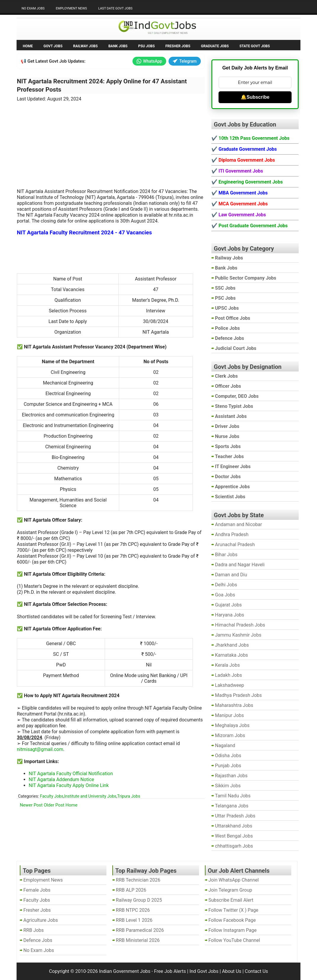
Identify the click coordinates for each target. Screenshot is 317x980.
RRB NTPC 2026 (133, 910)
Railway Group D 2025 (139, 900)
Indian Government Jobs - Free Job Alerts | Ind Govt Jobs (159, 971)
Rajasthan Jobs (231, 776)
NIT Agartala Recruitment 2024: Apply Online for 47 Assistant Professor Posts (102, 85)
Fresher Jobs (178, 46)
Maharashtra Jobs (234, 705)
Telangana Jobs (232, 806)
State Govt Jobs (255, 46)
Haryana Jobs (230, 615)
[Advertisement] (111, 142)
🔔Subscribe (255, 97)
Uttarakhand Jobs (234, 826)
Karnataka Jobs (232, 655)
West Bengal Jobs (234, 836)
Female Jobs (37, 890)
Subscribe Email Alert (231, 900)
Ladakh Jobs (228, 675)
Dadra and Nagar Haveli (240, 565)
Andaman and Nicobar (238, 524)
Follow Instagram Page (233, 930)
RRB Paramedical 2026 (140, 930)
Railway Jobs (85, 46)
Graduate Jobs (215, 46)
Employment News (71, 8)
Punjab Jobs (228, 766)
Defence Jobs (38, 940)
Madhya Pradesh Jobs (238, 695)
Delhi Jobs (226, 585)
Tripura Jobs (129, 796)
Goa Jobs (225, 595)
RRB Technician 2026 (138, 880)
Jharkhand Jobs (232, 645)
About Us (232, 971)
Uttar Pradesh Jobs (235, 816)
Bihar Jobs (226, 555)
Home (28, 46)
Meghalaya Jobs (232, 725)
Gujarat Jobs (228, 605)
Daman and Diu (231, 575)
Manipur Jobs (229, 715)
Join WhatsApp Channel (234, 880)
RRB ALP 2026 (131, 890)
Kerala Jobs (227, 665)
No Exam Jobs (33, 8)
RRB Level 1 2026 (134, 920)
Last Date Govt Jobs (115, 8)
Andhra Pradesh (232, 534)
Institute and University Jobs (90, 796)
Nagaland (225, 745)
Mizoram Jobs (230, 735)
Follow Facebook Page (232, 920)
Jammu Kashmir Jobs (238, 635)
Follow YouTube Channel (234, 940)
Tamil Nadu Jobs (233, 796)
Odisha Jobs (228, 756)
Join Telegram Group (230, 890)
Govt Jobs (53, 46)
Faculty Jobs (52, 796)
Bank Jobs (118, 46)
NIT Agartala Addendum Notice (61, 779)
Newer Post (31, 805)
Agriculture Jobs (41, 920)
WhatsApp (149, 61)
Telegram (185, 61)
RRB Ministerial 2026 (138, 940)
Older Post (54, 805)
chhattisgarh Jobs (234, 846)
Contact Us (257, 971)
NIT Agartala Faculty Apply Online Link (69, 785)
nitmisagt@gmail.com (40, 749)
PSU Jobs (146, 46)
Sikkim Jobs (228, 786)
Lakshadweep (229, 685)
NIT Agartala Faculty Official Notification (71, 774)
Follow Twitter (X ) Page (233, 910)
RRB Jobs (34, 930)
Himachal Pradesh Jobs (240, 625)
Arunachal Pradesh (235, 545)
